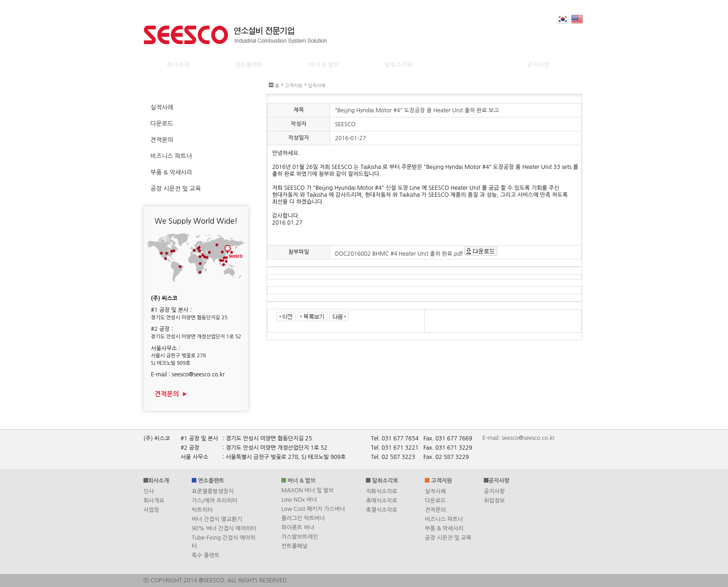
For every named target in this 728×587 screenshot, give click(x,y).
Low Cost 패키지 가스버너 (313, 509)
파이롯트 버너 (298, 528)
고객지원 (293, 85)
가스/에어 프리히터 (214, 501)
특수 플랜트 (206, 555)
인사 (149, 491)
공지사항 (494, 491)
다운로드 (435, 501)
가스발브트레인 (300, 537)
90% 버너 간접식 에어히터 (224, 529)
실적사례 (317, 85)
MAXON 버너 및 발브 (308, 490)
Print (591, 109)
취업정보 (494, 501)
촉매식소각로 (382, 501)
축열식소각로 (382, 510)
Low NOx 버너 (299, 500)
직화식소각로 (382, 491)
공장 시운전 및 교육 (448, 538)
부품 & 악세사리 (444, 529)
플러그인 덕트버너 (303, 518)
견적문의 (171, 394)
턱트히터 (202, 510)
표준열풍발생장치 (213, 491)
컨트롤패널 (294, 546)
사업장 (151, 510)
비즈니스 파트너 (444, 519)
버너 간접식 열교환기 (217, 519)
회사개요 (154, 501)
